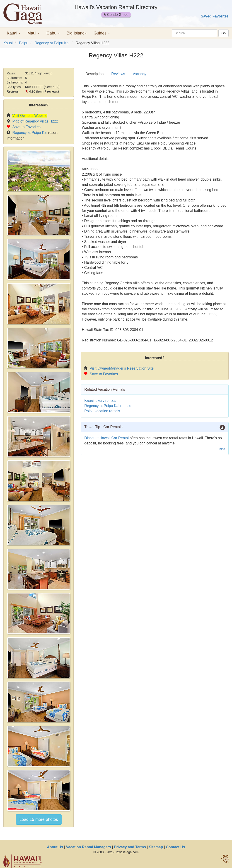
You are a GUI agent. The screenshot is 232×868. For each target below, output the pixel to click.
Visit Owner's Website (30, 116)
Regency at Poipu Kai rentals (108, 406)
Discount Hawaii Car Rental (106, 438)
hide (222, 449)
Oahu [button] (53, 33)
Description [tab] (94, 74)
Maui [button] (34, 33)
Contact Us (175, 847)
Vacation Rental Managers (88, 847)
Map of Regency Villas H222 (35, 121)
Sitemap (156, 847)
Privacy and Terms (130, 847)
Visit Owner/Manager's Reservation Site (122, 368)
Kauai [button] (14, 33)
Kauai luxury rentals (100, 401)
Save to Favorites (26, 127)
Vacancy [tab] (140, 74)
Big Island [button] (77, 33)
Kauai (8, 43)
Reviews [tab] (118, 74)
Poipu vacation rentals (102, 411)
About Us (55, 847)
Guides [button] (102, 33)
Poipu (24, 43)
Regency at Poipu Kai (52, 43)
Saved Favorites (215, 16)
